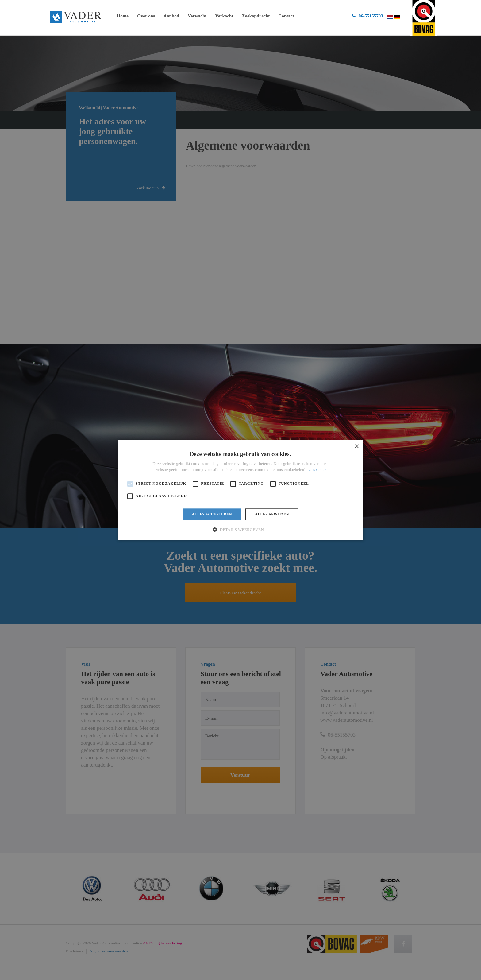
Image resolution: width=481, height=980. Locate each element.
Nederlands (390, 17)
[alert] (240, 490)
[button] (240, 529)
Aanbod (171, 16)
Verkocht (224, 16)
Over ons (146, 16)
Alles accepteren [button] (212, 514)
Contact (286, 16)
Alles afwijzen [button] (272, 514)
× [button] (356, 447)
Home (123, 16)
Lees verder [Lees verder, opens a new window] (317, 470)
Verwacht (197, 16)
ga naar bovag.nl (424, 18)
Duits (397, 17)
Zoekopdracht (256, 16)
